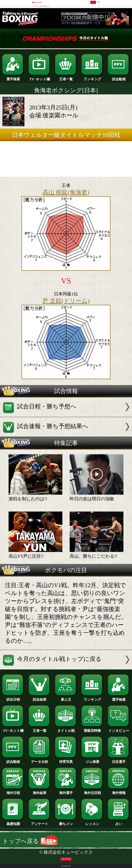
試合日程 (13, 698)
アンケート (40, 822)
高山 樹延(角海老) (66, 192)
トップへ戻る (30, 841)
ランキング (92, 77)
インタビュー (119, 729)
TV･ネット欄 (40, 77)
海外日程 (13, 791)
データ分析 (40, 760)
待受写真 (66, 760)
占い (119, 822)
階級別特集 (92, 729)
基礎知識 (13, 822)
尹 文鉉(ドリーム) (66, 301)
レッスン (92, 822)
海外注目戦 (92, 791)
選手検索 (13, 77)
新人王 (66, 698)
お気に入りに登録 (66, 860)
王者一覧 (66, 77)
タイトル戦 (66, 729)
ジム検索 (92, 760)
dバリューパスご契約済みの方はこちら (41, 6)
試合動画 (119, 77)
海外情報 (119, 791)
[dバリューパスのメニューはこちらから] (98, 3)
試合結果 (40, 698)
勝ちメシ (66, 822)
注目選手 (119, 760)
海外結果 (40, 791)
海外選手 (66, 791)
